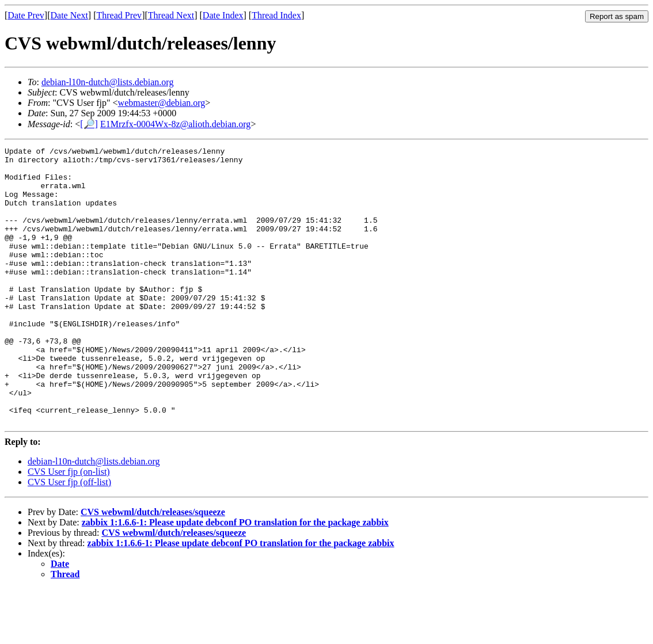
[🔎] (89, 124)
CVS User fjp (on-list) (69, 527)
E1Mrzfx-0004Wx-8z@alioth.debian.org (175, 124)
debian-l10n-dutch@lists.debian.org (108, 82)
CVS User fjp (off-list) (69, 537)
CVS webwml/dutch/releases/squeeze (153, 567)
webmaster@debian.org (162, 103)
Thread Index (276, 15)
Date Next (69, 15)
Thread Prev (119, 15)
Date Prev (26, 15)
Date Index (223, 15)
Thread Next (171, 15)
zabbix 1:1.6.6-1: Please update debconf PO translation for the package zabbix (235, 578)
